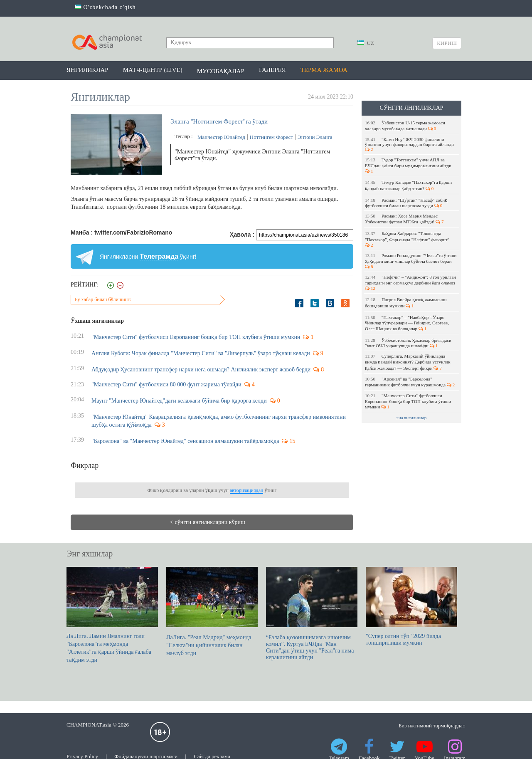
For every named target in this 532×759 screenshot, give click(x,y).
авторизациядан (246, 490)
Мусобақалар (221, 71)
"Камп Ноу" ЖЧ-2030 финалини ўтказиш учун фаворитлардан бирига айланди (410, 144)
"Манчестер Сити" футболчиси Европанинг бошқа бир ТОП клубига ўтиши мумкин (408, 401)
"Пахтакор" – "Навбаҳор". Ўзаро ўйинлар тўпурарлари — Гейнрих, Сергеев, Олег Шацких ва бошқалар (407, 323)
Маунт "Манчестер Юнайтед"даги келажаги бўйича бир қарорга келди (179, 401)
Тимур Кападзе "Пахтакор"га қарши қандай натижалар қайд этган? (408, 185)
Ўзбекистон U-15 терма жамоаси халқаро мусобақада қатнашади (405, 126)
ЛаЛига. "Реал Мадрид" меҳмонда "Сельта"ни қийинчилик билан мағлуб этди (212, 612)
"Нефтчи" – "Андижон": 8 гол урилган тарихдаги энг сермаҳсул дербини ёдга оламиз (411, 283)
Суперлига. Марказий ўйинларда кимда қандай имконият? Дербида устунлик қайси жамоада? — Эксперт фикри (408, 362)
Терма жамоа (324, 70)
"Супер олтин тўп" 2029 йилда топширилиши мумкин (411, 606)
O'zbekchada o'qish (105, 7)
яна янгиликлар (412, 418)
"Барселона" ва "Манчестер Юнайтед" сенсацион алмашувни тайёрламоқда (185, 441)
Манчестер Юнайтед (221, 137)
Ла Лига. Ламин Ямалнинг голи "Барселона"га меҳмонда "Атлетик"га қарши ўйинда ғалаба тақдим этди (112, 615)
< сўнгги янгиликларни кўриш (208, 522)
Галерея (272, 70)
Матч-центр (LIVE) (153, 70)
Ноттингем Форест (271, 137)
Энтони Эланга (315, 137)
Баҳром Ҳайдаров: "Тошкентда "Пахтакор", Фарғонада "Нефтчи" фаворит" (408, 239)
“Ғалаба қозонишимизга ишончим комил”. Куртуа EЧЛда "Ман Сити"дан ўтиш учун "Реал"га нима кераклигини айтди (312, 614)
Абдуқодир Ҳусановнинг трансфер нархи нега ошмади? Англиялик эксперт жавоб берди (201, 370)
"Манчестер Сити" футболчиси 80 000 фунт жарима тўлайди (166, 384)
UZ (366, 43)
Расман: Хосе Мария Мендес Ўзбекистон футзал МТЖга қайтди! (404, 219)
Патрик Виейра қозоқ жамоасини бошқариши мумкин (406, 303)
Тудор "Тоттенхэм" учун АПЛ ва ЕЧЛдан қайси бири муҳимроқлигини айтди (409, 165)
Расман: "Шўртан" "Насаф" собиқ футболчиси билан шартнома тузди (406, 203)
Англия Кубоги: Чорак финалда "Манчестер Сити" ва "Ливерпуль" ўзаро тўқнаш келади (201, 353)
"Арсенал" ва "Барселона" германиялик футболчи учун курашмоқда (410, 382)
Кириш (447, 43)
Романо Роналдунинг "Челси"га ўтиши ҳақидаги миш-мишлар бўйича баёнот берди (411, 261)
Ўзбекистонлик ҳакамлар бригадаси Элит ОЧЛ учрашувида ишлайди (408, 343)
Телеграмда (159, 256)
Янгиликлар (87, 70)
